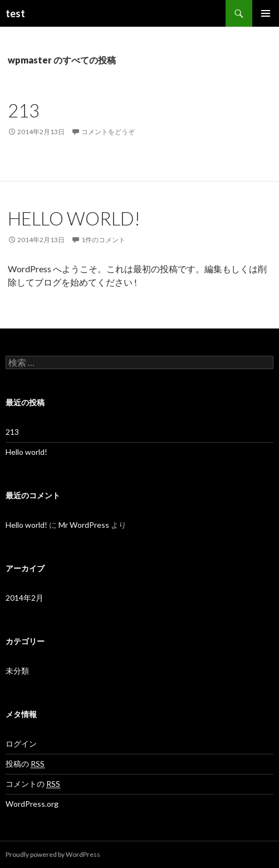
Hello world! (74, 218)
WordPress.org (32, 804)
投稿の (25, 764)
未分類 (17, 671)
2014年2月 (25, 598)
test (15, 13)
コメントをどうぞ (108, 132)
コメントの (33, 784)
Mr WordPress (84, 525)
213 (24, 110)
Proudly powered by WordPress (53, 854)
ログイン (21, 744)
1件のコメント (103, 240)
